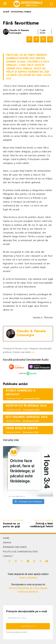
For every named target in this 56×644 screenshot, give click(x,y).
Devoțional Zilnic (13, 421)
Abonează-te (28, 626)
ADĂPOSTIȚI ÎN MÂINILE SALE (26, 406)
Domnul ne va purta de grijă (11, 525)
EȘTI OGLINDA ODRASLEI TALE (27, 417)
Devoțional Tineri (14, 398)
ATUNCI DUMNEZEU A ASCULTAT (21, 392)
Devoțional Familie (21, 12)
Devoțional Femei (14, 410)
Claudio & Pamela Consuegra (19, 32)
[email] (28, 618)
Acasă (6, 12)
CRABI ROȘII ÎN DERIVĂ (22, 428)
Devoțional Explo (14, 432)
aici (33, 352)
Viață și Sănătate (28, 578)
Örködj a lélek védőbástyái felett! (41, 525)
